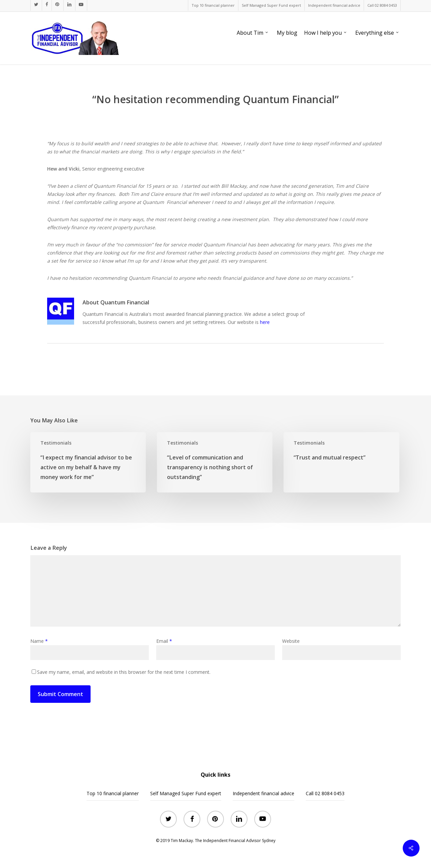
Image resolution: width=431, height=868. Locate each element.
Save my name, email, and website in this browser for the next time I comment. (124, 672)
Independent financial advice (263, 793)
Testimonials (56, 443)
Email (164, 641)
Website (291, 641)
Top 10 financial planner (113, 793)
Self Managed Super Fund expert (186, 793)
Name (39, 641)
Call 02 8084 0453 (325, 793)
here (265, 322)
